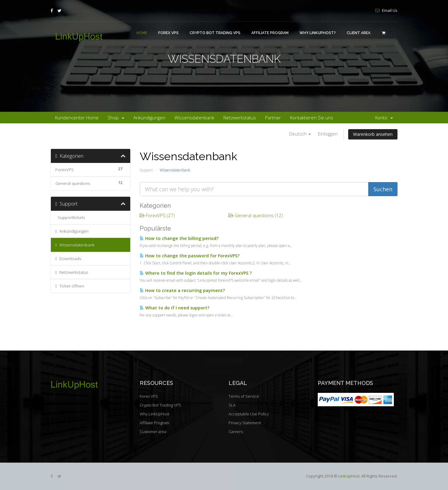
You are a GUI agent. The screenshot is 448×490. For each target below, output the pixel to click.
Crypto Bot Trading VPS (215, 33)
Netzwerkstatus (240, 118)
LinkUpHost (349, 476)
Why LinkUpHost (154, 414)
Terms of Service (244, 396)
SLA (232, 405)
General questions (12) (256, 215)
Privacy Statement (245, 423)
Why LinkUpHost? (318, 33)
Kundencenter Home (77, 118)
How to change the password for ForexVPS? (190, 256)
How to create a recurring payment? (182, 290)
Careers (236, 432)
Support (146, 170)
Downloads (68, 259)
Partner (273, 118)
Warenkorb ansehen (373, 134)
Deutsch (300, 134)
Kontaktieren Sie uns (312, 118)
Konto (384, 118)
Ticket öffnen (70, 286)
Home (142, 33)
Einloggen (328, 134)
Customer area (153, 432)
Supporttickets (70, 217)
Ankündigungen (149, 118)
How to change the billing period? (179, 238)
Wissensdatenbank (194, 118)
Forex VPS (168, 33)
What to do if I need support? (175, 308)
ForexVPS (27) (157, 215)
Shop (116, 118)
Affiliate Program (270, 33)
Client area (359, 33)
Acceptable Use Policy (249, 414)
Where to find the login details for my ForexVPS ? (196, 273)
